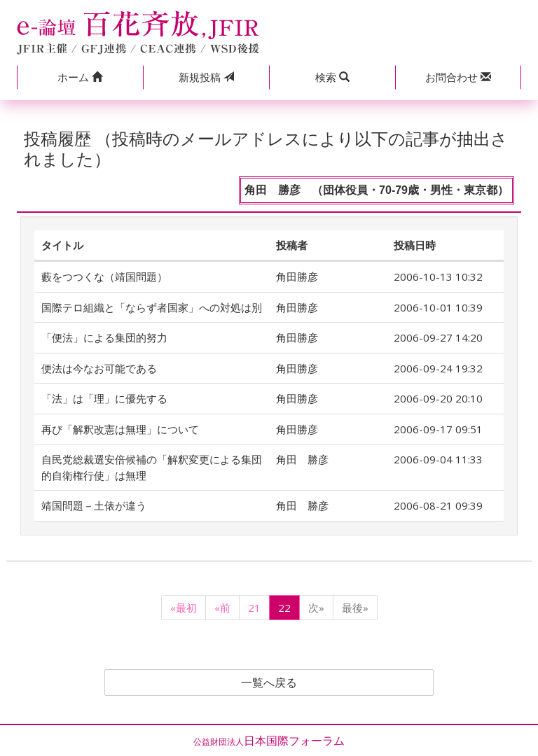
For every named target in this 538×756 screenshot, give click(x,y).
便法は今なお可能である (104, 368)
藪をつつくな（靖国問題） (104, 276)
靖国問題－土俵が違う (94, 505)
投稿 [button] (206, 77)
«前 (222, 608)
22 (284, 608)
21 (254, 608)
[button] (80, 77)
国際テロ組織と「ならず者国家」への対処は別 (152, 307)
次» (316, 608)
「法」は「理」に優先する (104, 398)
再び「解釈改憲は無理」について (120, 429)
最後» (355, 608)
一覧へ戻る (269, 682)
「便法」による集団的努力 (104, 337)
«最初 (184, 608)
